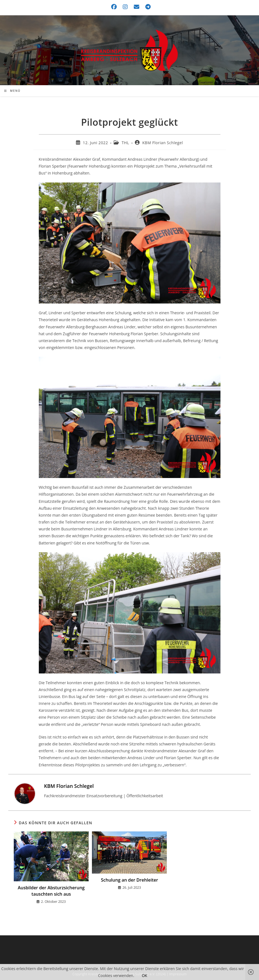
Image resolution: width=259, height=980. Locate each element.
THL (125, 143)
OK (144, 975)
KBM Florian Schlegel (163, 143)
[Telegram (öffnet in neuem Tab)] (147, 7)
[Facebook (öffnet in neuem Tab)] (114, 7)
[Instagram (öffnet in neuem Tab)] (126, 7)
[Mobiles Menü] (12, 91)
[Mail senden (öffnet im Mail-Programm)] (137, 7)
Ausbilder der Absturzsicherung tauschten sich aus (51, 891)
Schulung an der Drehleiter (129, 880)
